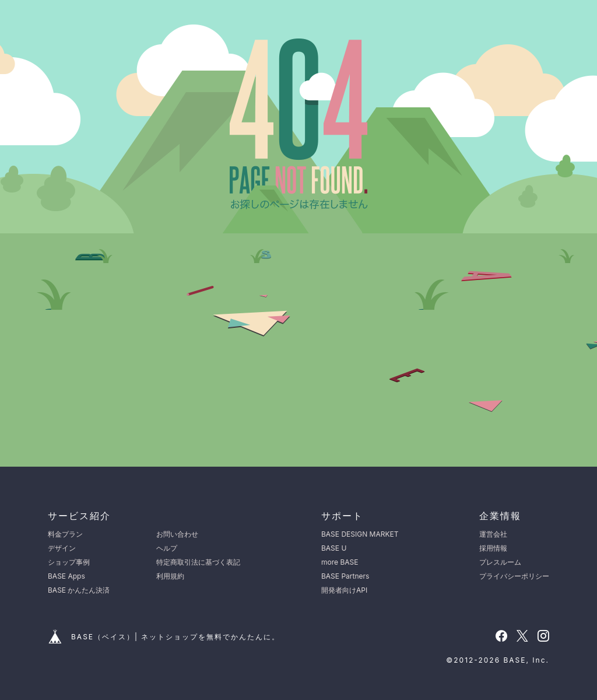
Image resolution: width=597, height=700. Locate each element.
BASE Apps (66, 576)
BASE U (334, 548)
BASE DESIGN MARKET (360, 534)
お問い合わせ (177, 534)
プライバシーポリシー (514, 576)
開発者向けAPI (344, 590)
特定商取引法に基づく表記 (198, 562)
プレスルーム (500, 562)
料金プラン (65, 534)
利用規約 (170, 576)
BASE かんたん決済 (79, 590)
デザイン (62, 548)
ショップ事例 (69, 562)
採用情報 (493, 548)
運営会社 (493, 534)
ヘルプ (167, 548)
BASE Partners (345, 576)
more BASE (340, 562)
